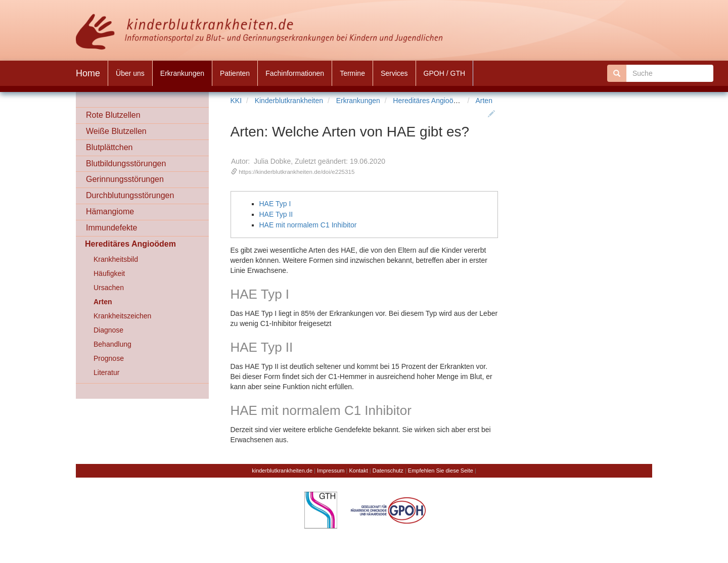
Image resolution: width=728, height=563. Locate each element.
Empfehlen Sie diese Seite (441, 471)
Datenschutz (388, 471)
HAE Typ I (275, 204)
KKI (236, 101)
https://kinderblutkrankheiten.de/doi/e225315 (297, 172)
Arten (484, 101)
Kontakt (358, 471)
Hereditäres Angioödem (430, 101)
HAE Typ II (276, 214)
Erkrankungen (358, 101)
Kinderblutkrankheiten (289, 101)
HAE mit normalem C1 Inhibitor (308, 225)
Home (88, 73)
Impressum (331, 471)
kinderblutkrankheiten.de (282, 471)
